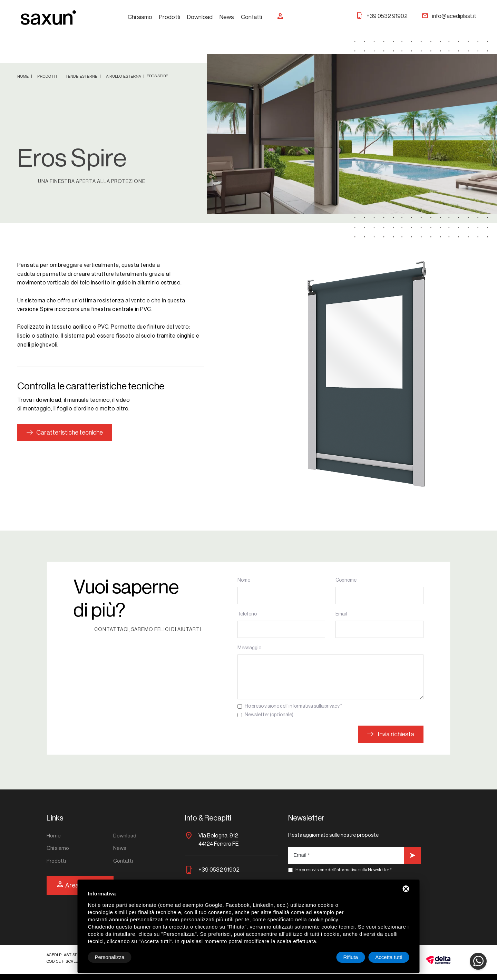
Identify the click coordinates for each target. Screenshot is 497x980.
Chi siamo (140, 17)
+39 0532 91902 (382, 16)
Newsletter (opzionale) (269, 715)
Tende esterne (82, 76)
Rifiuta (351, 957)
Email (341, 614)
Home (23, 76)
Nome (244, 580)
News (227, 17)
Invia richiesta (391, 734)
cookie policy (323, 919)
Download (200, 17)
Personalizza (110, 957)
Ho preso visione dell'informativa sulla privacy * (293, 706)
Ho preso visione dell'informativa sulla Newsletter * (344, 870)
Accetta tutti (389, 957)
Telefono (247, 614)
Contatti (251, 17)
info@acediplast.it (449, 16)
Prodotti (170, 17)
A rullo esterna (124, 76)
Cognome (346, 580)
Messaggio (249, 648)
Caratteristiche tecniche (65, 433)
